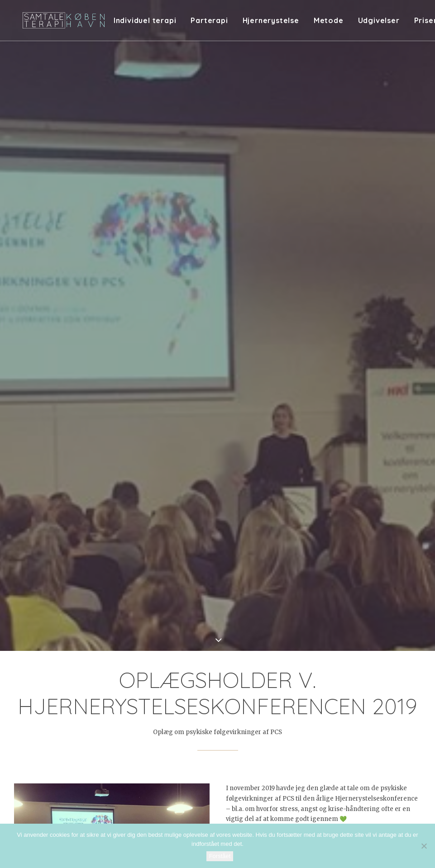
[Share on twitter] (182, 744)
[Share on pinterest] (206, 744)
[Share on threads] (194, 744)
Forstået (220, 856)
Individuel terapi (158, 24)
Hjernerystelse (284, 24)
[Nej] (424, 846)
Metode (342, 24)
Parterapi (223, 24)
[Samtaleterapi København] (71, 24)
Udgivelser (392, 24)
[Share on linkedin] (218, 744)
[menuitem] (161, 24)
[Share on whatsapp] (229, 744)
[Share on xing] (253, 744)
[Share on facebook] (171, 744)
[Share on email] (265, 744)
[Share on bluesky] (241, 744)
